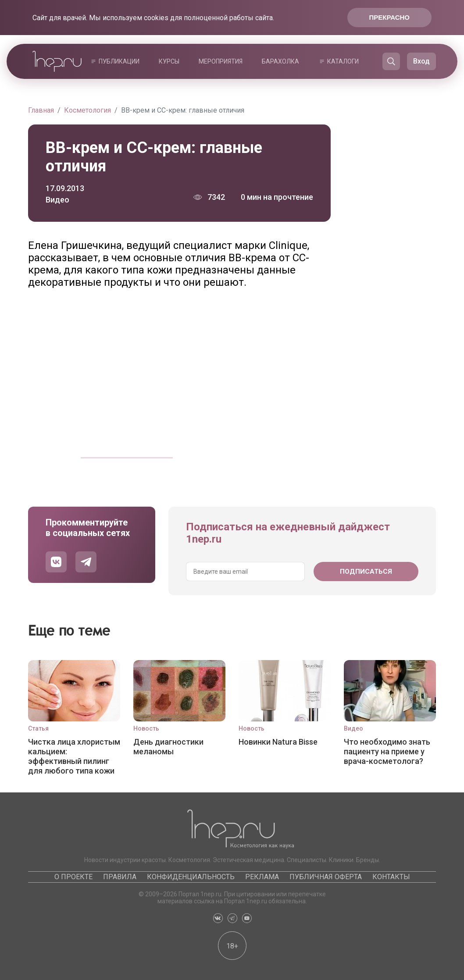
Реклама (262, 877)
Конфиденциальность (191, 877)
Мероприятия (221, 61)
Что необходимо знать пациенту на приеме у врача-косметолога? (387, 751)
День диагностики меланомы (168, 747)
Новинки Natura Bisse (278, 742)
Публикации (119, 61)
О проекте (73, 877)
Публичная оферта (326, 877)
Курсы (169, 61)
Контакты (391, 877)
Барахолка (280, 61)
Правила (120, 877)
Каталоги (343, 61)
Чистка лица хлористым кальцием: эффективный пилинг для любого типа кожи (74, 756)
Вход (421, 61)
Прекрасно (389, 17)
